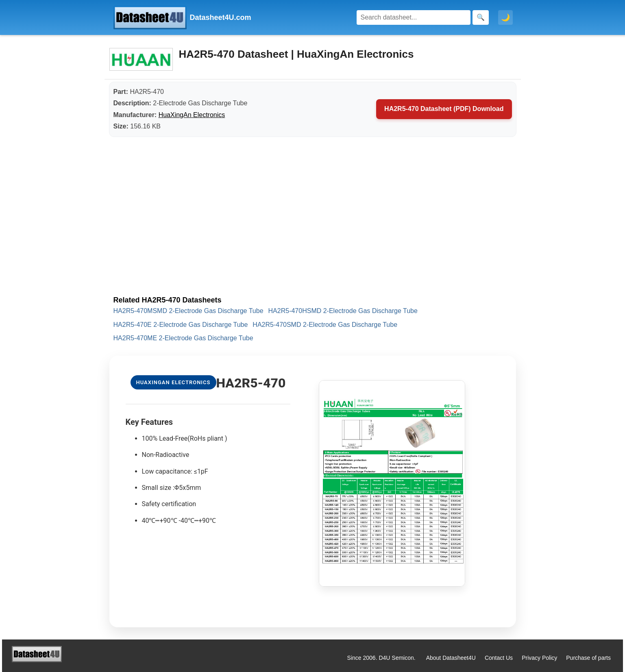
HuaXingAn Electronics (192, 115)
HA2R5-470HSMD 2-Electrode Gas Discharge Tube (343, 311)
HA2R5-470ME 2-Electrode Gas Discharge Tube (183, 338)
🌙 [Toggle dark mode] (505, 17)
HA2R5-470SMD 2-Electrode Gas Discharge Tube (325, 325)
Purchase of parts (588, 658)
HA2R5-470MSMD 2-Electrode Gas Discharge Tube (188, 311)
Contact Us (499, 658)
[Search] (414, 17)
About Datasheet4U (451, 658)
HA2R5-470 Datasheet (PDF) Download (444, 109)
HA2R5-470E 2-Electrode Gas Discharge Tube (181, 325)
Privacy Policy (539, 658)
